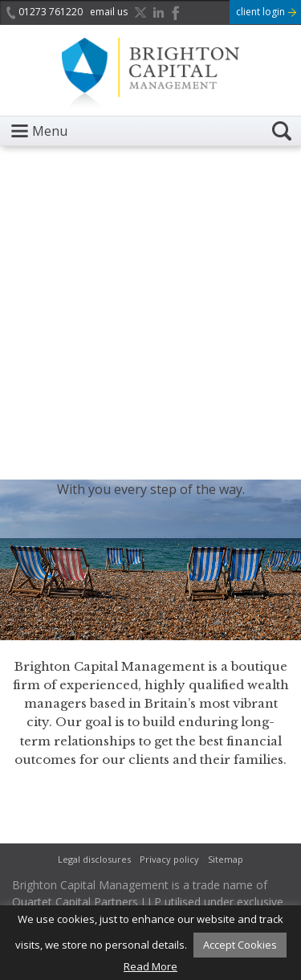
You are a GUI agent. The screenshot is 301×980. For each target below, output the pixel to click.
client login (266, 12)
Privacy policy (169, 859)
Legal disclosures (94, 859)
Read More (150, 966)
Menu (50, 131)
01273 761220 (45, 12)
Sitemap (226, 859)
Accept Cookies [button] (240, 945)
